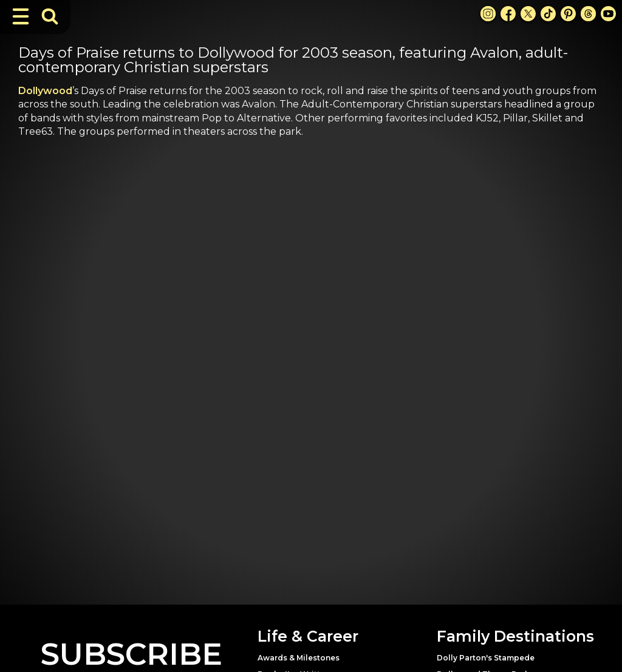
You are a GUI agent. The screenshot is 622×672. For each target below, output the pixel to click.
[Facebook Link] (508, 14)
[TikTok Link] (548, 14)
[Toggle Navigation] (21, 16)
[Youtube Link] (608, 14)
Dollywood (45, 91)
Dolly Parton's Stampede (486, 658)
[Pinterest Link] (568, 14)
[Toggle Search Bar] (50, 16)
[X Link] (528, 14)
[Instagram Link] (488, 14)
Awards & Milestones (299, 658)
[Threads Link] (588, 14)
